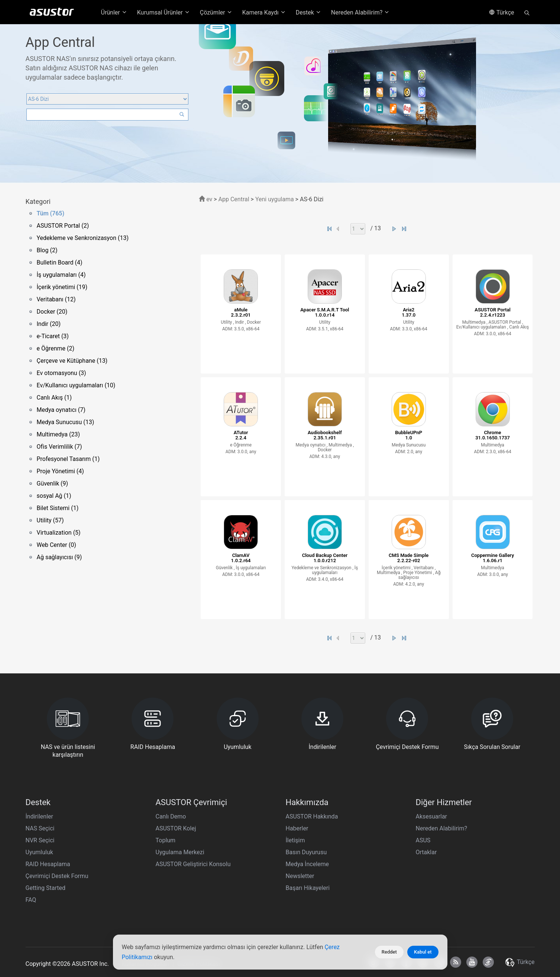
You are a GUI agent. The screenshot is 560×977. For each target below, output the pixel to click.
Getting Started (46, 888)
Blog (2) (47, 250)
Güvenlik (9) (53, 483)
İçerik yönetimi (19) (62, 287)
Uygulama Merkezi (180, 852)
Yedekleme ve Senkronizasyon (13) (83, 238)
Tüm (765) (51, 213)
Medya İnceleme (307, 864)
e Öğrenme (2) (56, 348)
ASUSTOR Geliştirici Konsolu (193, 864)
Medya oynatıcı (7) (61, 410)
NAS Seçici (40, 828)
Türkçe (502, 12)
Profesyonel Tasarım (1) (68, 459)
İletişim (295, 840)
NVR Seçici (40, 840)
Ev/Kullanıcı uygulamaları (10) (76, 385)
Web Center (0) (56, 545)
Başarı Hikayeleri (308, 888)
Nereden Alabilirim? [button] (361, 12)
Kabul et (423, 952)
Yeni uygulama (275, 199)
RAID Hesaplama (48, 864)
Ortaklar (426, 852)
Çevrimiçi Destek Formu (57, 876)
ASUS (423, 840)
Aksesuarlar (432, 816)
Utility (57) (50, 520)
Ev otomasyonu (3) (61, 373)
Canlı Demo (171, 816)
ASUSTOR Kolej (176, 828)
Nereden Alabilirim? (442, 828)
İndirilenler (39, 816)
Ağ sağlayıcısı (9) (59, 557)
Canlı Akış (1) (54, 398)
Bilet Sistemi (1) (58, 508)
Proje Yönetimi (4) (60, 471)
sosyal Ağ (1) (54, 496)
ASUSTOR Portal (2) (63, 226)
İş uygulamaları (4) (61, 275)
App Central (234, 199)
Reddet (389, 952)
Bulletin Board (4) (60, 262)
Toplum (166, 840)
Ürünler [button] (114, 12)
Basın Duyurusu (306, 852)
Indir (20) (49, 324)
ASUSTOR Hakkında (312, 816)
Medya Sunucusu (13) (66, 422)
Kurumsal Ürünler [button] (164, 12)
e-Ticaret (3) (53, 336)
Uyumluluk (39, 852)
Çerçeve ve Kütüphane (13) (72, 361)
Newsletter (300, 876)
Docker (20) (52, 312)
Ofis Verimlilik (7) (59, 447)
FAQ (31, 900)
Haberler (297, 828)
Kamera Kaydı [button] (264, 12)
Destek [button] (309, 12)
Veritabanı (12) (56, 299)
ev (205, 199)
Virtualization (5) (59, 533)
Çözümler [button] (216, 12)
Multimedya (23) (59, 434)
